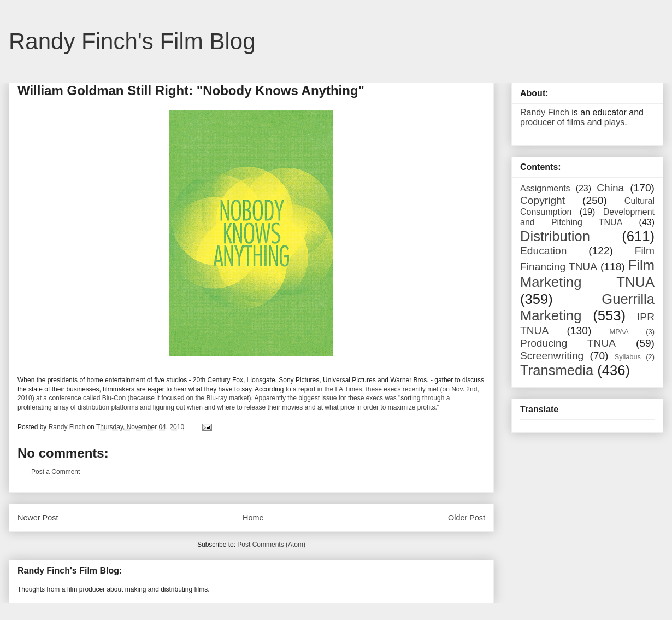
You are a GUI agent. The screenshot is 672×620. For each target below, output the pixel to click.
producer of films (552, 122)
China (610, 188)
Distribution (555, 236)
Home (253, 518)
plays (614, 122)
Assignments (545, 188)
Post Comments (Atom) (271, 545)
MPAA (619, 332)
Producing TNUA (568, 343)
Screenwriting (552, 356)
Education (543, 251)
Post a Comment (55, 472)
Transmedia (557, 370)
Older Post (467, 518)
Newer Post (38, 518)
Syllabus (628, 357)
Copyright (543, 200)
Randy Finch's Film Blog (132, 41)
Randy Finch (545, 112)
